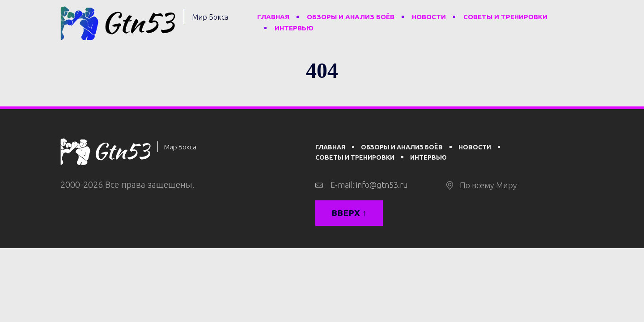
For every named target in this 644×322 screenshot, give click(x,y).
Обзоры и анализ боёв (351, 17)
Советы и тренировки (505, 17)
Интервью (294, 28)
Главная (273, 17)
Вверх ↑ (349, 213)
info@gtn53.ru (382, 185)
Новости (429, 17)
